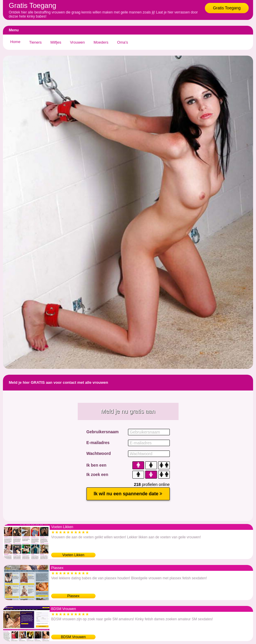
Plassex (73, 596)
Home (15, 42)
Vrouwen (77, 42)
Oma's (123, 42)
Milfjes (56, 42)
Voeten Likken (73, 555)
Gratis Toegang (227, 8)
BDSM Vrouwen (73, 637)
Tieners (36, 42)
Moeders (101, 42)
